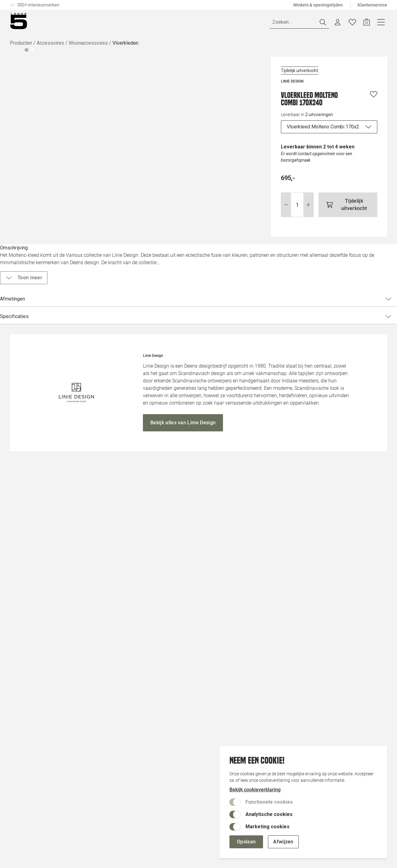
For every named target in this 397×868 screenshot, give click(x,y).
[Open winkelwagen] (381, 23)
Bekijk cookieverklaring (255, 790)
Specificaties (316, 310)
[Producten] (28, 23)
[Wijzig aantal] (277, 197)
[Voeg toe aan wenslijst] (374, 97)
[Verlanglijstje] (367, 23)
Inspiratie (121, 23)
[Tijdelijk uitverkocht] (338, 197)
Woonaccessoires (88, 45)
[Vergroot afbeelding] (127, 176)
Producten (21, 45)
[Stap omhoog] (288, 197)
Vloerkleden (125, 45)
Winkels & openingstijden (318, 5)
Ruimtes (65, 23)
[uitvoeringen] (319, 129)
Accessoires (50, 45)
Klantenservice (372, 5)
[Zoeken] (314, 24)
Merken (92, 23)
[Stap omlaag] (266, 197)
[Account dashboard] (352, 23)
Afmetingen (316, 293)
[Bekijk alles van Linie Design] (183, 632)
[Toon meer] (284, 271)
